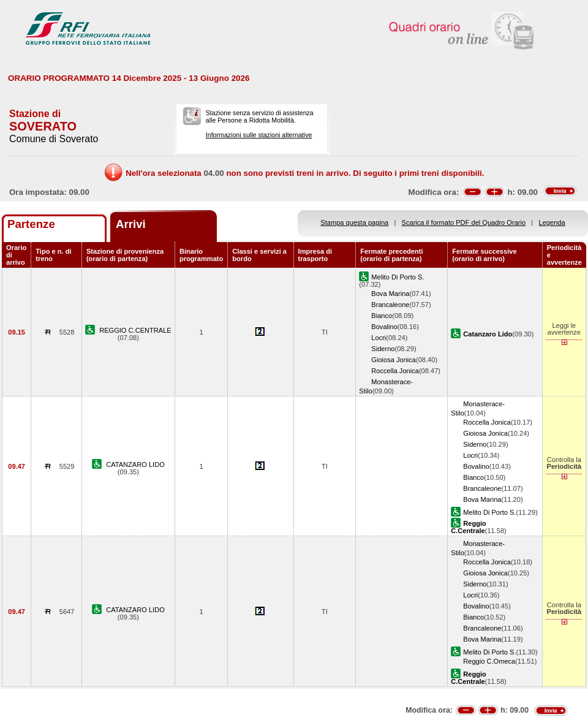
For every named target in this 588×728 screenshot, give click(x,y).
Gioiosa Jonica (394, 360)
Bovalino (384, 327)
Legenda (552, 222)
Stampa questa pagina (354, 222)
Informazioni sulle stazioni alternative (259, 135)
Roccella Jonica (395, 371)
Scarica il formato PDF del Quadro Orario (464, 222)
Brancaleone (390, 305)
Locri (379, 338)
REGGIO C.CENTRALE (135, 330)
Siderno (383, 349)
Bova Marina (390, 294)
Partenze (31, 224)
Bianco (382, 316)
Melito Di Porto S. (398, 277)
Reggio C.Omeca (489, 661)
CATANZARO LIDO (135, 464)
